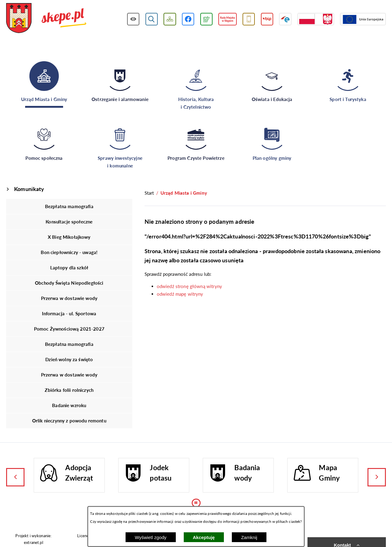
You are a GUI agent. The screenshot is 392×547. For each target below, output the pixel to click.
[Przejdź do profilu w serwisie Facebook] (188, 19)
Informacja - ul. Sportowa (69, 313)
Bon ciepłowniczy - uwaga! (69, 252)
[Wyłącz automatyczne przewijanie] (196, 503)
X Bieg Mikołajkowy (69, 237)
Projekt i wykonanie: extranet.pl (33, 539)
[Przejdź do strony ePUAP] (285, 19)
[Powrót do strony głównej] (149, 193)
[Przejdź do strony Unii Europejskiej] (363, 19)
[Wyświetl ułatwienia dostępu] (133, 19)
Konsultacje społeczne (69, 222)
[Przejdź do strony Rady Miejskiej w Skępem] (228, 19)
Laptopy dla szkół (69, 268)
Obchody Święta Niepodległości (69, 283)
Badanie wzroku (69, 405)
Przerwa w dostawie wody (69, 298)
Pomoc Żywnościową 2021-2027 (69, 329)
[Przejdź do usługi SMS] (249, 19)
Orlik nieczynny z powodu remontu (69, 421)
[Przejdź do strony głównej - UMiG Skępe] (46, 19)
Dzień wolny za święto (69, 359)
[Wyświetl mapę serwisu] (170, 19)
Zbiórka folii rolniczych (69, 390)
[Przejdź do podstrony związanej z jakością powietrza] (206, 19)
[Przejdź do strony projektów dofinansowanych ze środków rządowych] (316, 19)
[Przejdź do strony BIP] (267, 19)
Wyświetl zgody (151, 537)
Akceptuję (204, 537)
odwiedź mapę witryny (180, 294)
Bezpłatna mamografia (69, 206)
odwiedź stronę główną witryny (189, 286)
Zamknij (249, 537)
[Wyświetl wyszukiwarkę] (152, 19)
